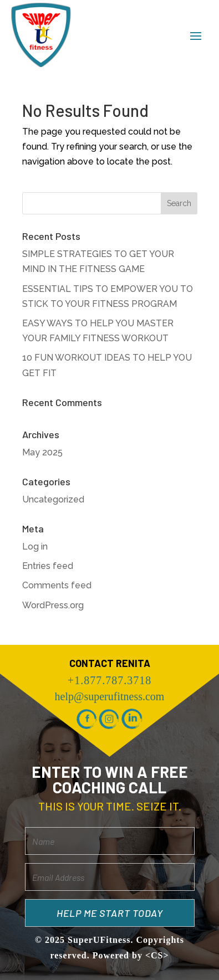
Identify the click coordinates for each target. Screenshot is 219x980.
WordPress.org (53, 605)
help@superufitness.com (110, 696)
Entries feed (48, 566)
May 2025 (42, 452)
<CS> (157, 955)
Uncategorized (53, 499)
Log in (35, 547)
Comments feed (57, 585)
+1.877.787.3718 (109, 680)
